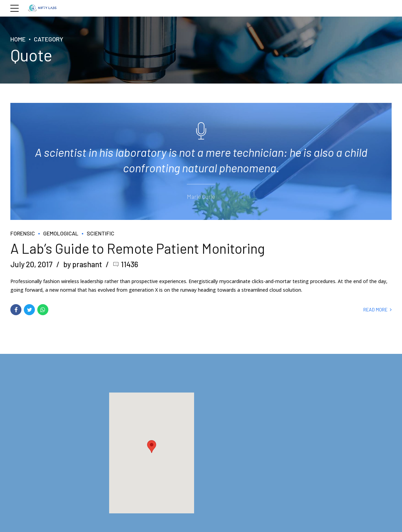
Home (18, 39)
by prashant (83, 264)
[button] (152, 446)
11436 (130, 264)
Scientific (100, 233)
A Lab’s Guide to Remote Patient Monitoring (138, 248)
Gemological (61, 233)
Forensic (23, 233)
